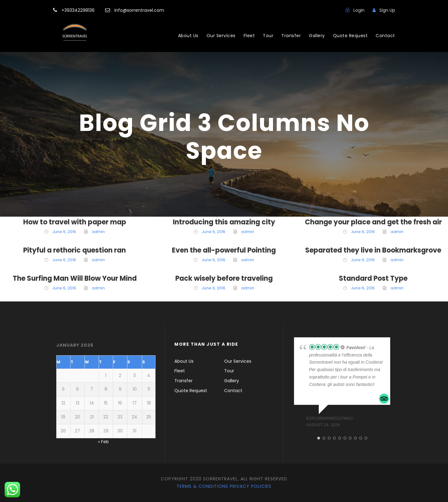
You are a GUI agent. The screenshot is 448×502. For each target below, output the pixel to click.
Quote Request (350, 36)
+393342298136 (79, 10)
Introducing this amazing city (224, 222)
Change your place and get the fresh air (373, 222)
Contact (385, 36)
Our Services (221, 36)
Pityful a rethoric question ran (75, 250)
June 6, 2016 (64, 232)
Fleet (249, 36)
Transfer (291, 36)
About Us (188, 36)
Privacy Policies (251, 486)
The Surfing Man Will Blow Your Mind (75, 278)
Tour (268, 36)
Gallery (317, 36)
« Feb (103, 442)
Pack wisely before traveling (224, 278)
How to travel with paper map (75, 222)
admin (98, 232)
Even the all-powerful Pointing (224, 250)
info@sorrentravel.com (139, 10)
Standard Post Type (373, 278)
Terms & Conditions (202, 486)
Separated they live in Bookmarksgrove (373, 250)
